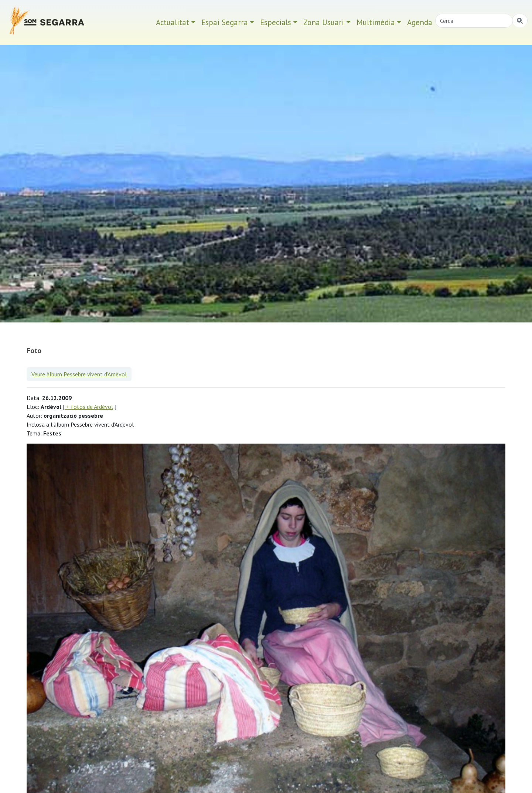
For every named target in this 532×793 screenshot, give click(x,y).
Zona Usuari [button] (324, 22)
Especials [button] (276, 22)
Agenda (420, 22)
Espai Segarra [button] (225, 22)
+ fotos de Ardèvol (89, 407)
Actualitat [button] (173, 22)
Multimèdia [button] (376, 22)
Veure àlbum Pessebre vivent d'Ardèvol (79, 374)
